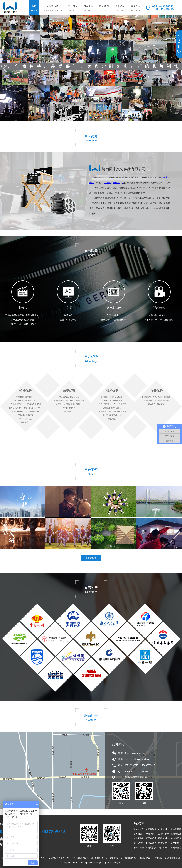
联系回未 (136, 9)
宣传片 (23, 308)
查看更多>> (91, 558)
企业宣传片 (52, 9)
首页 (34, 9)
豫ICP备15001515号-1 (109, 863)
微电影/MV (114, 308)
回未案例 (104, 9)
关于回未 (72, 9)
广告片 (68, 308)
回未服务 (88, 9)
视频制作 (159, 308)
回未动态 (120, 9)
